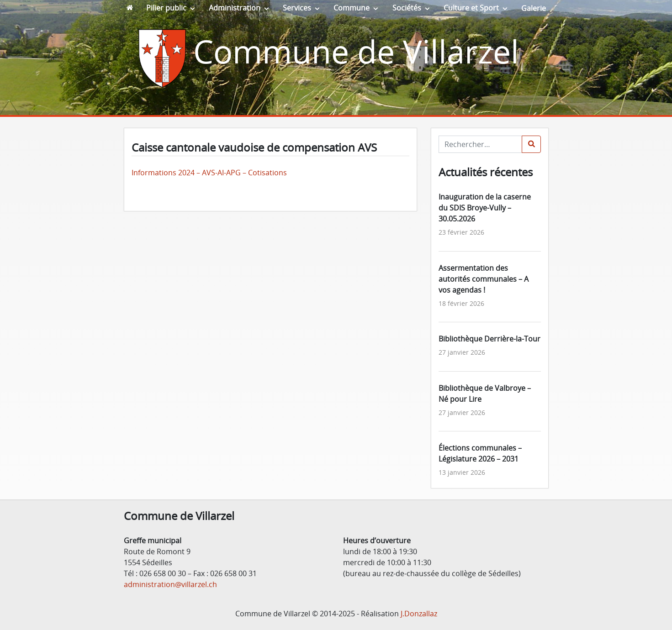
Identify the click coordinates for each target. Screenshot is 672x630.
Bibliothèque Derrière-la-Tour (489, 339)
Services (297, 8)
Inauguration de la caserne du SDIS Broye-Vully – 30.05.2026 (485, 208)
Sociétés (407, 8)
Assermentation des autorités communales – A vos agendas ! (484, 279)
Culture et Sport (471, 8)
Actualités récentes (486, 172)
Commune (352, 8)
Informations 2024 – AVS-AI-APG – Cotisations (209, 173)
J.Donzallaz (419, 614)
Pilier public (166, 8)
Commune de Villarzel (356, 51)
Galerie (534, 8)
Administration (235, 8)
